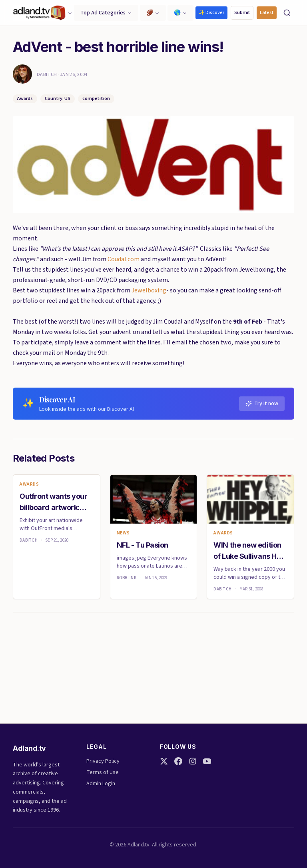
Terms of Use (103, 772)
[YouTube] (207, 761)
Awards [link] (29, 484)
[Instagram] (193, 761)
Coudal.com (124, 259)
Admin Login (101, 784)
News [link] (123, 533)
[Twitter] (164, 761)
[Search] (287, 13)
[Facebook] (178, 761)
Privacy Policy (103, 761)
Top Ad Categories (106, 13)
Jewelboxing (149, 290)
